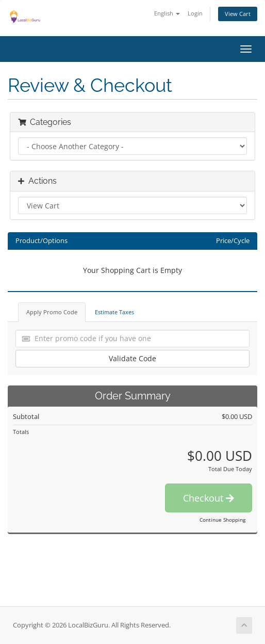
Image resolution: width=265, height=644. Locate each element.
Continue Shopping (222, 520)
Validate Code (132, 358)
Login (195, 13)
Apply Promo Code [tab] (52, 312)
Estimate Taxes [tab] (114, 312)
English (167, 13)
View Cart (238, 14)
